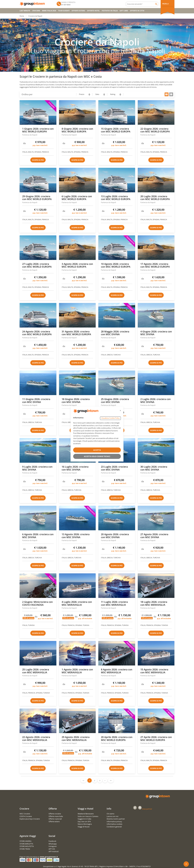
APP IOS (52, 849)
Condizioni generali (114, 827)
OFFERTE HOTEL (93, 11)
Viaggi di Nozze (84, 827)
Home (22, 16)
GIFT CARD (124, 11)
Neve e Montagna (85, 824)
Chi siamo (110, 814)
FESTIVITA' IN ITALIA (110, 11)
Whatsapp (53, 844)
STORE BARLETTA (26, 844)
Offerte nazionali (55, 819)
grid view (167, 94)
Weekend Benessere (86, 814)
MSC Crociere (25, 814)
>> (111, 780)
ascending (89, 94)
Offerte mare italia (56, 816)
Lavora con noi (112, 816)
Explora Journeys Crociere (30, 819)
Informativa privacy (114, 821)
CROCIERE (36, 11)
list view (171, 94)
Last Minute (25, 11)
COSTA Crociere (26, 816)
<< (83, 780)
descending (89, 95)
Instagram (53, 846)
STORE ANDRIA (25, 841)
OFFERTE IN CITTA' (137, 11)
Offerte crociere (55, 814)
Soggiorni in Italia (84, 819)
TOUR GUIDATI (64, 11)
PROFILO (165, 4)
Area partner (147, 809)
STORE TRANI (25, 849)
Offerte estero (54, 821)
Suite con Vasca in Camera (88, 816)
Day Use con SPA (84, 821)
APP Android (54, 851)
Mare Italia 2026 (49, 11)
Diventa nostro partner (116, 819)
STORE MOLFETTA (27, 846)
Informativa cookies (114, 824)
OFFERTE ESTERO (78, 11)
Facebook (52, 841)
